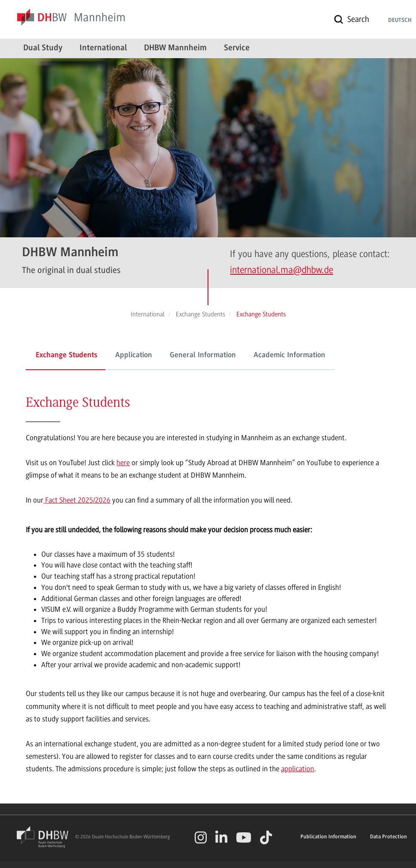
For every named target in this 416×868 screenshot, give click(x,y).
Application (134, 356)
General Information (203, 356)
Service (237, 48)
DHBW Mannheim (175, 48)
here (123, 463)
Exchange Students (67, 356)
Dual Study (43, 48)
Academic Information (289, 356)
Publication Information (328, 837)
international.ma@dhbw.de (281, 270)
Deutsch (400, 21)
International (103, 48)
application (298, 769)
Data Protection (388, 837)
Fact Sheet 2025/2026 (77, 500)
